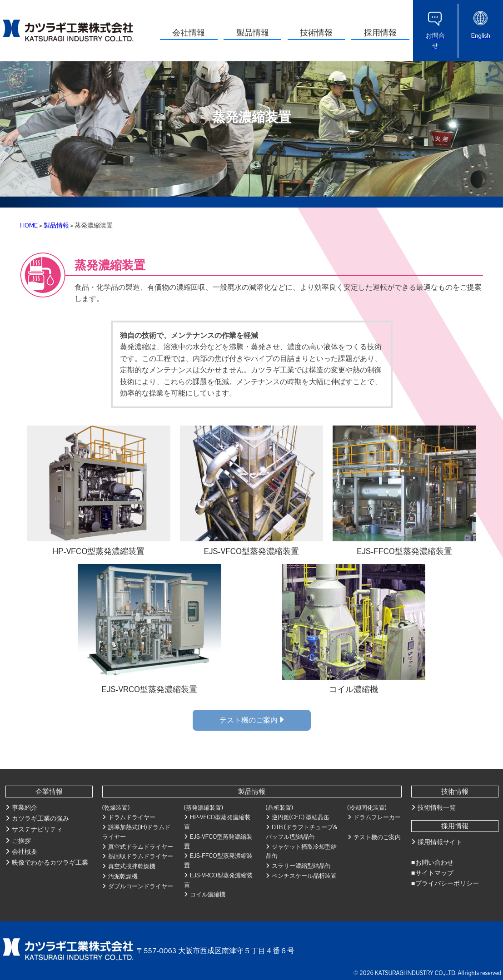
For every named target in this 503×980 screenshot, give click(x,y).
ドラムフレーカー (377, 817)
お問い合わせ (434, 862)
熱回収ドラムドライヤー (141, 856)
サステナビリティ (37, 829)
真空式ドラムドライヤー (141, 847)
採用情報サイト (440, 842)
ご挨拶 (21, 841)
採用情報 (380, 32)
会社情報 (189, 32)
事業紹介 (25, 807)
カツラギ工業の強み (40, 818)
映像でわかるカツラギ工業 (50, 862)
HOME (29, 225)
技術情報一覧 (437, 807)
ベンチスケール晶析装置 (304, 876)
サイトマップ (434, 873)
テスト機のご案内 (251, 720)
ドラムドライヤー (132, 817)
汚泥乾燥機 (123, 876)
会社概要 (25, 851)
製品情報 (253, 32)
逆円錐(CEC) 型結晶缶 (301, 817)
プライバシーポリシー (447, 883)
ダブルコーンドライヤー (141, 886)
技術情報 (316, 32)
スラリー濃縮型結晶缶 (301, 866)
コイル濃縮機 (208, 894)
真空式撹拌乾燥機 (132, 866)
